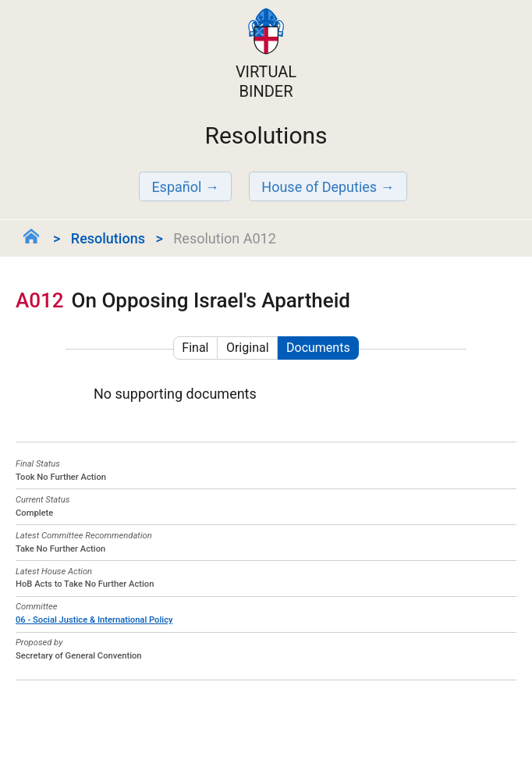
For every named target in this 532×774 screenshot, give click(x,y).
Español (176, 187)
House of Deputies (319, 187)
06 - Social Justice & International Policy (94, 620)
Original (248, 348)
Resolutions (108, 238)
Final (195, 348)
